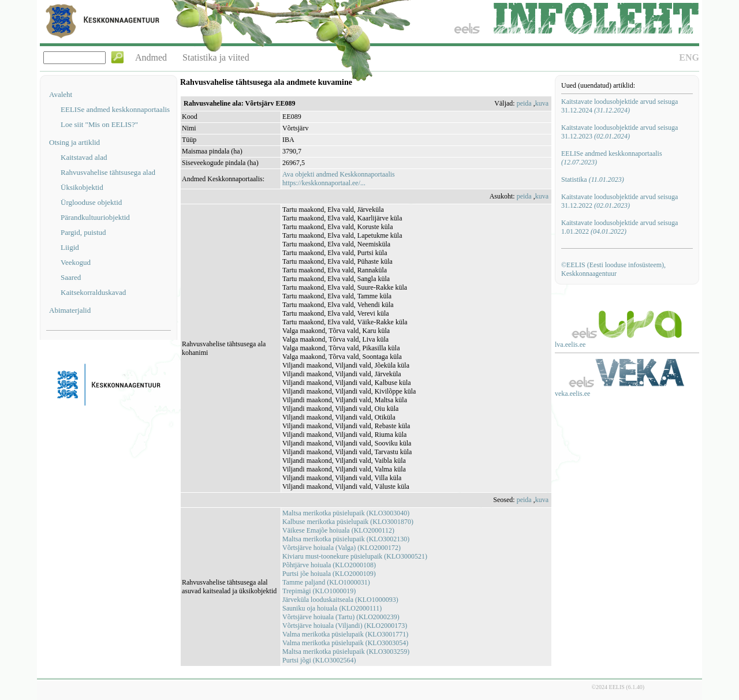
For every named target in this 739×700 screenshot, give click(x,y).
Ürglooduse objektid (91, 202)
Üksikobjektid (82, 187)
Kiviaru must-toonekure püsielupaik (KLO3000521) (355, 556)
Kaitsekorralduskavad (93, 292)
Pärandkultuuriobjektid (95, 217)
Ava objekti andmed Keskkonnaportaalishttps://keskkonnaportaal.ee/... (339, 179)
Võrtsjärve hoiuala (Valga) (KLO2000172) (341, 548)
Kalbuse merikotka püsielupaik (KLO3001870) (348, 522)
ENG (689, 57)
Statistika (593, 179)
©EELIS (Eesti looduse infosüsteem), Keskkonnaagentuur (613, 269)
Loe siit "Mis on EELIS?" (99, 124)
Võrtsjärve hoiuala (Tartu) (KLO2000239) (341, 617)
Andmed (151, 57)
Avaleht (61, 94)
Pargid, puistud (83, 232)
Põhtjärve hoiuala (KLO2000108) (329, 565)
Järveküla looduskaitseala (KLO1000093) (340, 600)
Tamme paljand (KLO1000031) (326, 582)
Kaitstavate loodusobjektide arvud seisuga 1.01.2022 (619, 227)
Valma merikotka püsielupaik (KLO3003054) (345, 643)
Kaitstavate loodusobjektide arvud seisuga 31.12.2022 (619, 201)
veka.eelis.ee (572, 394)
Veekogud (76, 262)
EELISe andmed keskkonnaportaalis (115, 109)
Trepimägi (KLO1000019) (319, 591)
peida (524, 103)
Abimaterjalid (70, 310)
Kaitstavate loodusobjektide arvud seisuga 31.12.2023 (619, 132)
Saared (71, 277)
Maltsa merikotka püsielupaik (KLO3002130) (346, 539)
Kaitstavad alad (84, 157)
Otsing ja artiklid (74, 142)
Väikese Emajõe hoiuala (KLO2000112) (338, 530)
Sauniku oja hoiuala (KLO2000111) (332, 608)
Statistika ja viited (216, 57)
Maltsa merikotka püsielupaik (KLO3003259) (346, 652)
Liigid (70, 247)
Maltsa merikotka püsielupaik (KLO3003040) (346, 513)
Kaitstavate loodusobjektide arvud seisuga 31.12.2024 (619, 106)
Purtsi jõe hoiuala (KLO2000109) (329, 574)
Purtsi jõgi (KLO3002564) (319, 660)
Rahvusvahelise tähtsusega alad (108, 172)
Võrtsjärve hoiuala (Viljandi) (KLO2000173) (345, 626)
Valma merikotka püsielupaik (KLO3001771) (345, 634)
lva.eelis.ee (570, 345)
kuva (542, 103)
